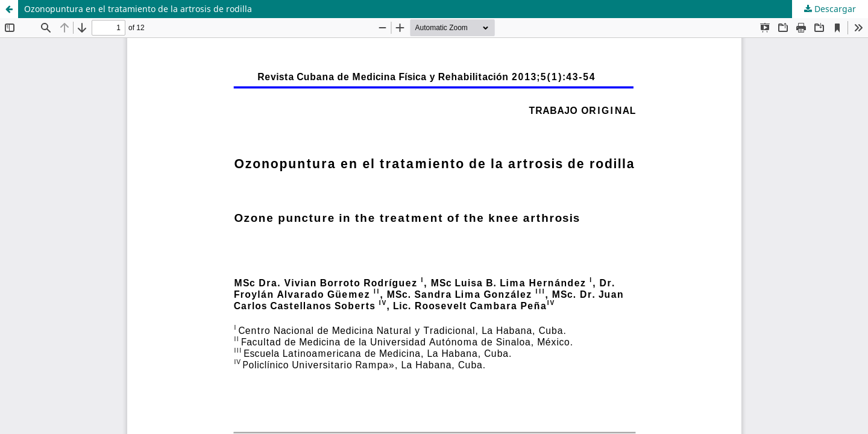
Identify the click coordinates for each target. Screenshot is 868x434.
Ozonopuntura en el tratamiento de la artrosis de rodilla (138, 9)
